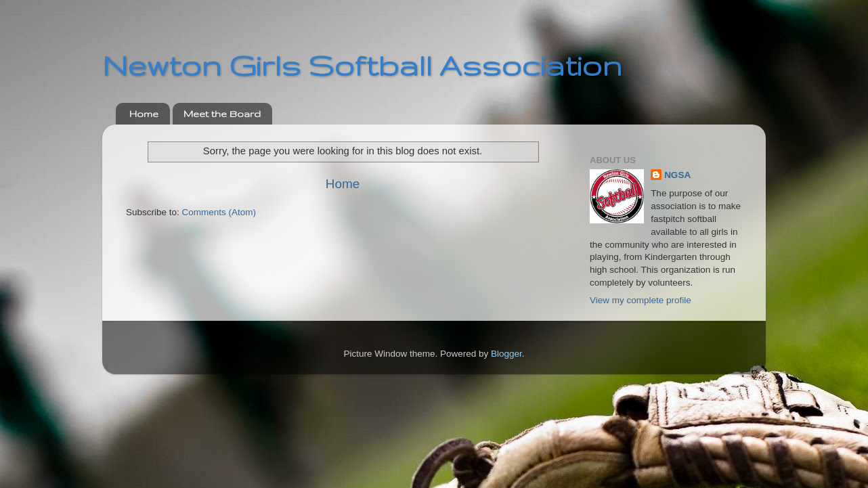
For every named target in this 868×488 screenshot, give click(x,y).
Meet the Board (222, 114)
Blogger (506, 354)
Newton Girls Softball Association (362, 65)
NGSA (677, 175)
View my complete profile (641, 300)
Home (144, 114)
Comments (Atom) (219, 212)
